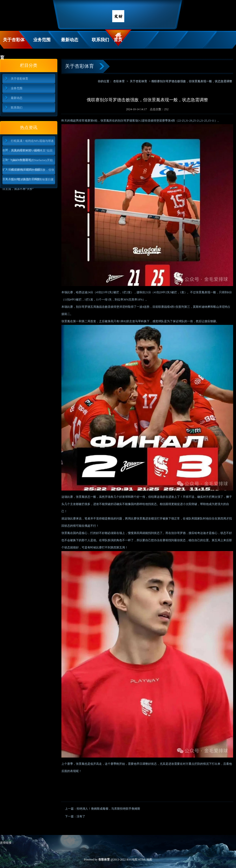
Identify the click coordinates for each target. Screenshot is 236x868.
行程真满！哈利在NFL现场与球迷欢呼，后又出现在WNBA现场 (28, 142)
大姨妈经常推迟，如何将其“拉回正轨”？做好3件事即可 (27, 152)
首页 (118, 40)
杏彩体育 (119, 81)
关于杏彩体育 (12, 43)
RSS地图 (132, 860)
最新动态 (70, 40)
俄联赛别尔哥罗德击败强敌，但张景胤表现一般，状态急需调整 (28, 171)
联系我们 (100, 40)
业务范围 (42, 40)
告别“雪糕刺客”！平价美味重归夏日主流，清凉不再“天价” (28, 181)
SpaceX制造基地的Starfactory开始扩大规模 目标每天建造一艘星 (28, 162)
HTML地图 (145, 860)
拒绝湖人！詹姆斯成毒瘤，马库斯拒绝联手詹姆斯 (108, 809)
